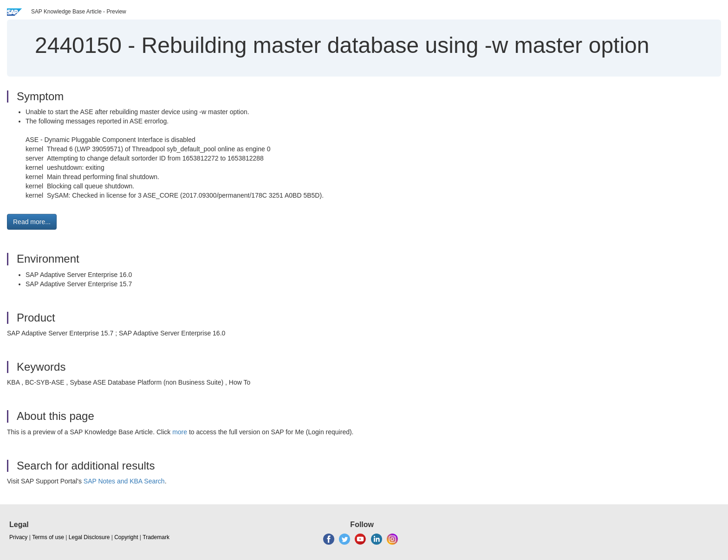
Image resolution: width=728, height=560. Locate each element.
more (180, 432)
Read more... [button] (32, 222)
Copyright (126, 537)
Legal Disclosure (89, 537)
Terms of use (48, 537)
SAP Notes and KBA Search (124, 481)
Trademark (156, 537)
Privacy (18, 537)
